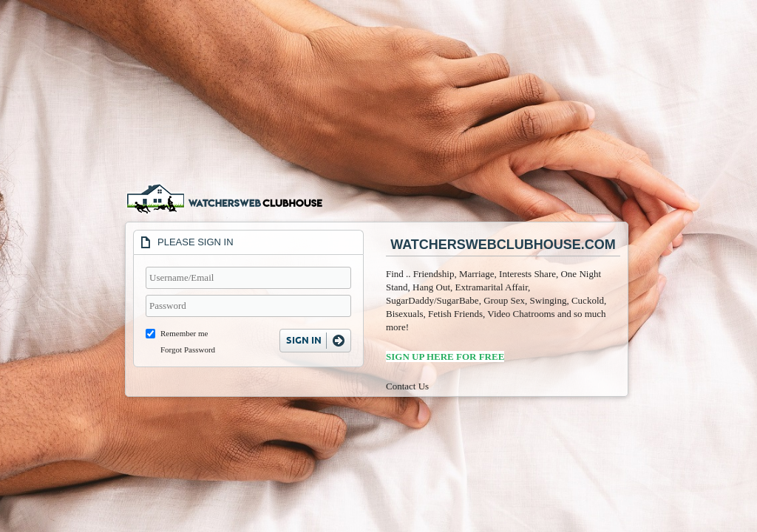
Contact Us (407, 386)
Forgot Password (188, 349)
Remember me (184, 333)
